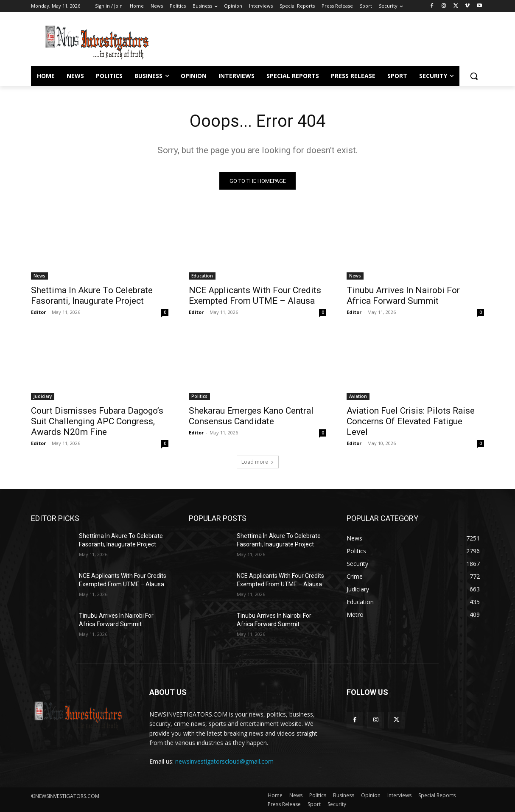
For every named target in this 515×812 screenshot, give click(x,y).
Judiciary (43, 396)
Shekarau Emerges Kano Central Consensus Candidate (251, 416)
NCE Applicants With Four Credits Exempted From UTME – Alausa (255, 295)
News (39, 276)
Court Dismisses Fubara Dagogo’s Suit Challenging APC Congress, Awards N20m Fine (97, 421)
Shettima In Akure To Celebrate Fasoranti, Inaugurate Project (92, 295)
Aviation (358, 396)
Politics (199, 396)
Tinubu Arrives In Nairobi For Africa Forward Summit (403, 295)
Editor (38, 312)
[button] (474, 76)
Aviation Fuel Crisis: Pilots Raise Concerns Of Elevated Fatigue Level (411, 421)
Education (202, 276)
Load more (258, 462)
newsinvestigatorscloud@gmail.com (224, 761)
